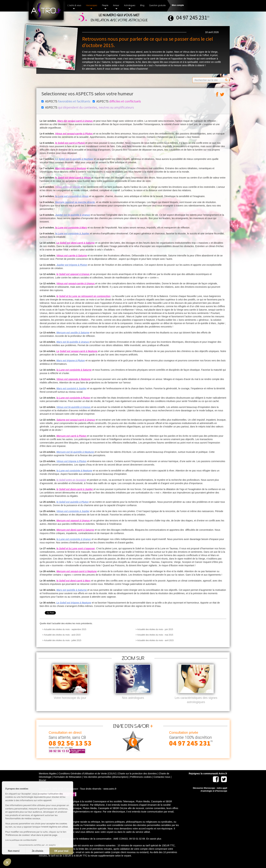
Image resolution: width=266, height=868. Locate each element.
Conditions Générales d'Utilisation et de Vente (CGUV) (87, 779)
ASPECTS (66, 101)
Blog (142, 5)
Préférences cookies (141, 782)
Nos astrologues (133, 703)
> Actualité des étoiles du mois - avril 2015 (155, 640)
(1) (208, 17)
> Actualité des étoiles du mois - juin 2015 (154, 629)
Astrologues (130, 7)
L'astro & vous (74, 7)
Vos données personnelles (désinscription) (106, 782)
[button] (7, 862)
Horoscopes (92, 7)
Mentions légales (48, 779)
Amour (116, 7)
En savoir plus (154, 844)
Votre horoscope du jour (70, 703)
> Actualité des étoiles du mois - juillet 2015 (62, 640)
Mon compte (178, 5)
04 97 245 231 (192, 18)
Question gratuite (157, 5)
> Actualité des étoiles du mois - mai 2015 (154, 635)
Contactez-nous (162, 782)
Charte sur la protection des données (137, 779)
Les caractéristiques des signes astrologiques (196, 706)
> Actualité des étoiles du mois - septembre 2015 (64, 629)
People (105, 7)
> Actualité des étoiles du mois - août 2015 (61, 635)
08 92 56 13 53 (70, 749)
